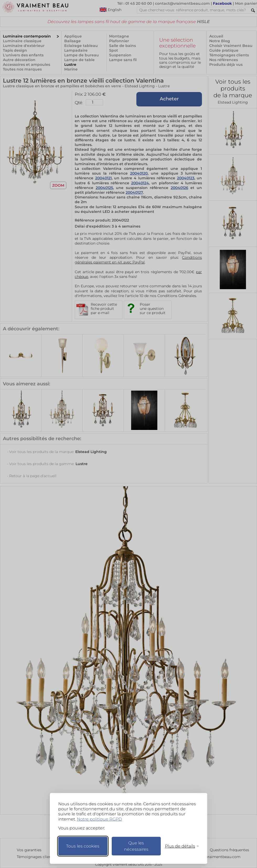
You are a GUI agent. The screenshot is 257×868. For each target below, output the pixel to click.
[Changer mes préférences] (179, 846)
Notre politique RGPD (99, 819)
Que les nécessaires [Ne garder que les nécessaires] (136, 846)
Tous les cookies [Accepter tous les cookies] (83, 846)
